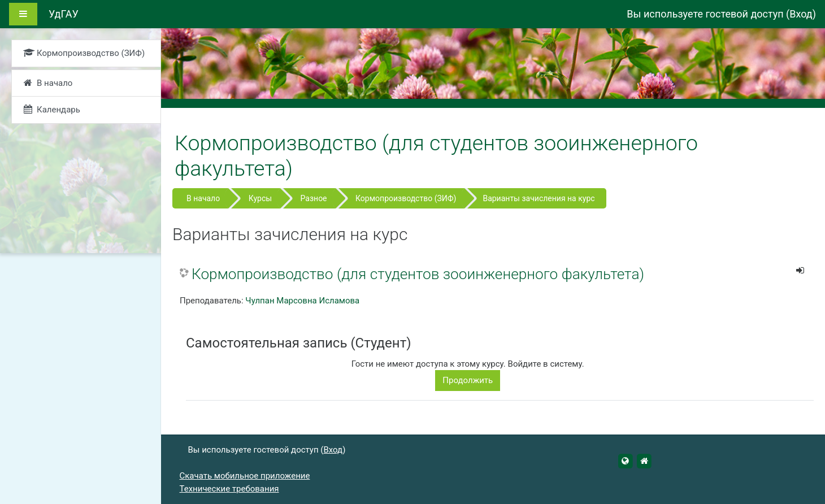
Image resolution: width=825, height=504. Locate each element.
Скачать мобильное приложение (245, 476)
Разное (314, 198)
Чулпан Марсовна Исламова (302, 301)
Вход (801, 14)
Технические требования (229, 489)
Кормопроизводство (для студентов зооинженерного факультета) (418, 274)
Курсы (260, 198)
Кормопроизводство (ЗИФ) (406, 198)
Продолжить (468, 380)
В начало (203, 198)
